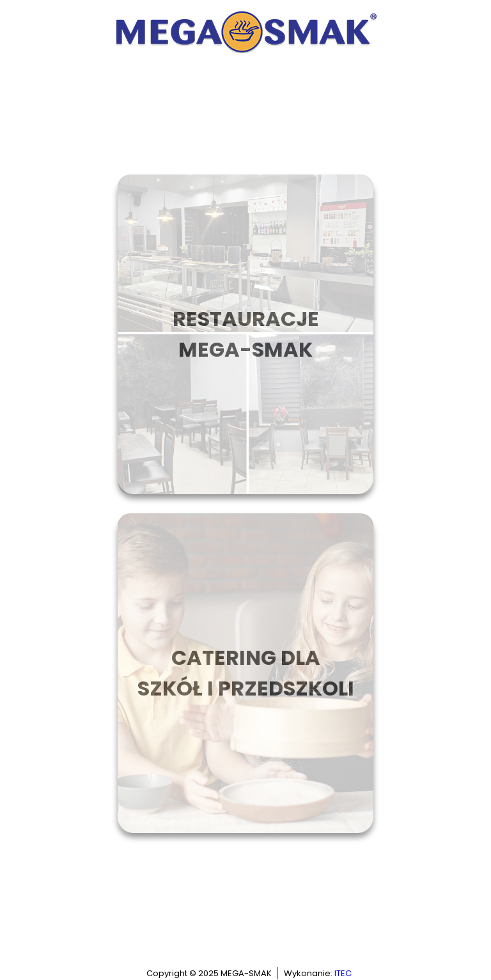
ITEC (343, 973)
